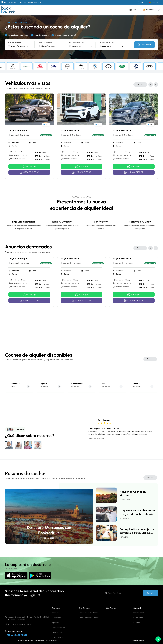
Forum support (139, 618)
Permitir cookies (138, 641)
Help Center (138, 623)
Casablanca (77, 389)
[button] (151, 85)
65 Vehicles (75, 392)
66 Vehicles (44, 392)
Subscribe (151, 598)
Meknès (137, 389)
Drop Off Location (45, 43)
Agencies (55, 628)
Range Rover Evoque (18, 130)
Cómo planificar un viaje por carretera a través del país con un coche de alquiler (137, 537)
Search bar (153, 54)
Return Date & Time (107, 43)
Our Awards (56, 623)
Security (137, 628)
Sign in (141, 2)
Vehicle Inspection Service (89, 623)
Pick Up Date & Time (77, 43)
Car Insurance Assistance (88, 618)
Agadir (44, 389)
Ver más (140, 84)
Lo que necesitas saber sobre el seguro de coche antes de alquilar (137, 518)
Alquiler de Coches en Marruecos (133, 499)
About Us (55, 618)
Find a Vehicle (144, 45)
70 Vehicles (14, 392)
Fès (104, 389)
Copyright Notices (58, 633)
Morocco (155, 2)
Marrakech (15, 389)
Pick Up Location (14, 43)
